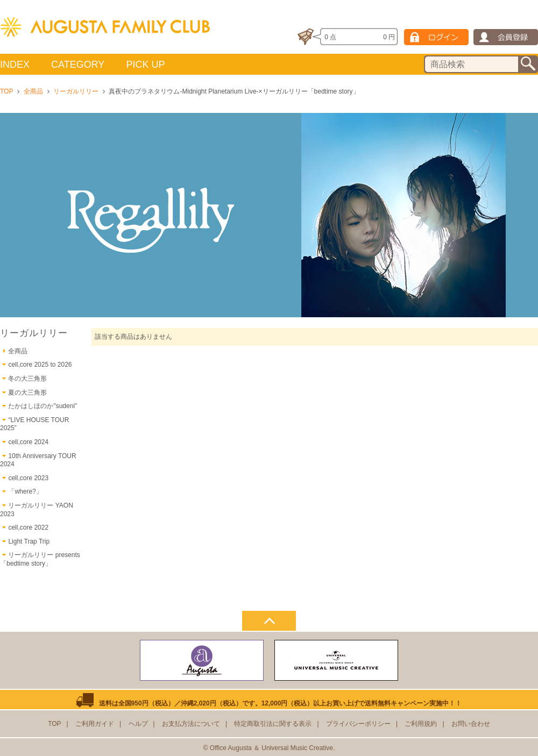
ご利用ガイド (95, 724)
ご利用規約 (421, 724)
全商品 (33, 91)
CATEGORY (78, 65)
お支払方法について (191, 724)
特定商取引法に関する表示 (273, 724)
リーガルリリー (76, 91)
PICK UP (145, 65)
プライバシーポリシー (358, 724)
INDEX (15, 65)
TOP (6, 91)
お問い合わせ (471, 724)
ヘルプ (138, 724)
